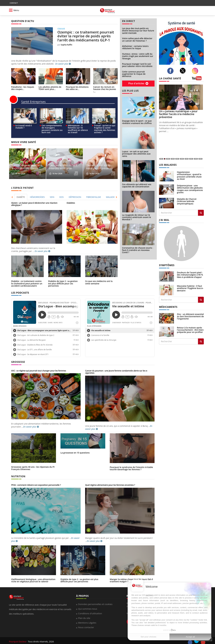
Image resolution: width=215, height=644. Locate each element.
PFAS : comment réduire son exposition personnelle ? (36, 480)
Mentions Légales (87, 618)
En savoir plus (63, 64)
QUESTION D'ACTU (23, 21)
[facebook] (171, 71)
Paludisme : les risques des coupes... (23, 88)
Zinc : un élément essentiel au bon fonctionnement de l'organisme (190, 316)
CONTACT (14, 3)
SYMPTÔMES (167, 265)
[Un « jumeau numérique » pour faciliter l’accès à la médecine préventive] (181, 97)
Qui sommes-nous (88, 604)
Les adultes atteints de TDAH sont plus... (50, 88)
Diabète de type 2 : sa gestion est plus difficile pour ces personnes (63, 278)
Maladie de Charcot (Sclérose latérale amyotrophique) (187, 201)
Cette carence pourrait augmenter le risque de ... (25, 162)
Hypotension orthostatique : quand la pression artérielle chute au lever (189, 175)
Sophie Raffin (67, 45)
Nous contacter (86, 622)
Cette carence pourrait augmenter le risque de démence (134, 74)
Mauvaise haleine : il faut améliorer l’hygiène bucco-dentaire (190, 288)
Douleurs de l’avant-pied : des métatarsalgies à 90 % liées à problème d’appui (190, 275)
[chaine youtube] (198, 79)
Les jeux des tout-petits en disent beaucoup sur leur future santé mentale (138, 31)
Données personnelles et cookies (95, 599)
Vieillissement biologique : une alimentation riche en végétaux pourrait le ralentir (33, 575)
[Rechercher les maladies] (201, 213)
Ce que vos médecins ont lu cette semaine (99, 277)
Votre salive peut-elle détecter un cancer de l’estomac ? (137, 39)
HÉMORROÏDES (37, 192)
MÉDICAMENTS (168, 307)
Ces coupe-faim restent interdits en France (98, 162)
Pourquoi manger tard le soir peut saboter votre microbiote (137, 65)
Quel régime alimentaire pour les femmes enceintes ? (110, 480)
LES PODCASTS (20, 287)
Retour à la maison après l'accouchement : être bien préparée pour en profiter (190, 330)
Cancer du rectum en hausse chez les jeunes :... (105, 89)
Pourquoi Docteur (18, 636)
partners (150, 595)
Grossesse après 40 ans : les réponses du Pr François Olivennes (33, 463)
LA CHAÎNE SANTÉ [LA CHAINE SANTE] (170, 78)
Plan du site (84, 613)
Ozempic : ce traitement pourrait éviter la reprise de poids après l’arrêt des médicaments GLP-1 (86, 36)
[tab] (21, 192)
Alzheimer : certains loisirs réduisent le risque (135, 47)
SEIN (52, 192)
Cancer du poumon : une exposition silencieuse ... (62, 162)
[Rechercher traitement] (201, 341)
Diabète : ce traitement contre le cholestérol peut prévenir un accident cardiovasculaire (27, 278)
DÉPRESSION (75, 192)
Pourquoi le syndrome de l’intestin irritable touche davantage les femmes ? (131, 463)
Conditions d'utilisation (90, 608)
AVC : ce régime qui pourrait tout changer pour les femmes (39, 365)
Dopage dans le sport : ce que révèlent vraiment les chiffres (137, 122)
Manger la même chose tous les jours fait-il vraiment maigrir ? (131, 575)
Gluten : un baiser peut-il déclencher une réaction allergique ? (34, 199)
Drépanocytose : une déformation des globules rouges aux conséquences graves (190, 189)
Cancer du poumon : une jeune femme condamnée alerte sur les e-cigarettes (116, 367)
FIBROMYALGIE (94, 192)
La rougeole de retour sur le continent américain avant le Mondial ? (137, 217)
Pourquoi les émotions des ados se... (77, 88)
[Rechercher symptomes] (201, 300)
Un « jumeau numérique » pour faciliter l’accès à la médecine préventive (178, 114)
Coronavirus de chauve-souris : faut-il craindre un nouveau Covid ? (138, 250)
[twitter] (184, 71)
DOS (61, 192)
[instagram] (196, 71)
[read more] (41, 168)
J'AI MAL (164, 220)
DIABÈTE (21, 192)
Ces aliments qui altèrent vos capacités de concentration (137, 185)
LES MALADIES (168, 165)
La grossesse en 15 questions (75, 447)
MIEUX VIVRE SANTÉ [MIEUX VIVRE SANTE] (24, 142)
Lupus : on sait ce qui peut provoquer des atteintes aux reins (136, 154)
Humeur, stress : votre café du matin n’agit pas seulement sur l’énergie (138, 56)
